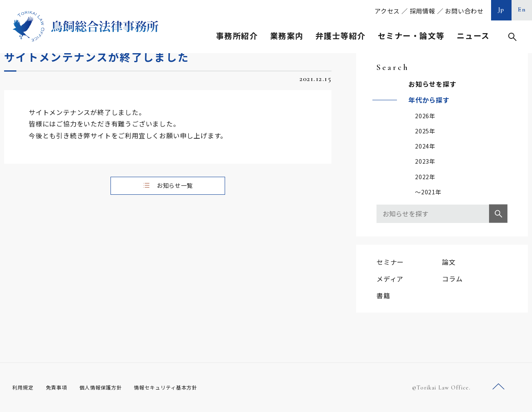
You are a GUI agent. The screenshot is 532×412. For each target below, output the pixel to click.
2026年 (425, 116)
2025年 (425, 131)
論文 (449, 262)
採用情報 (423, 11)
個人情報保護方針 (111, 387)
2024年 (425, 146)
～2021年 (428, 192)
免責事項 (61, 387)
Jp (501, 9)
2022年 (425, 177)
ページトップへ (498, 387)
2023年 (425, 161)
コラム (452, 279)
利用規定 (25, 387)
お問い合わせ (464, 11)
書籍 (383, 295)
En (522, 9)
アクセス (387, 11)
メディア (390, 279)
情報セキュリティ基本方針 (185, 387)
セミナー (390, 262)
